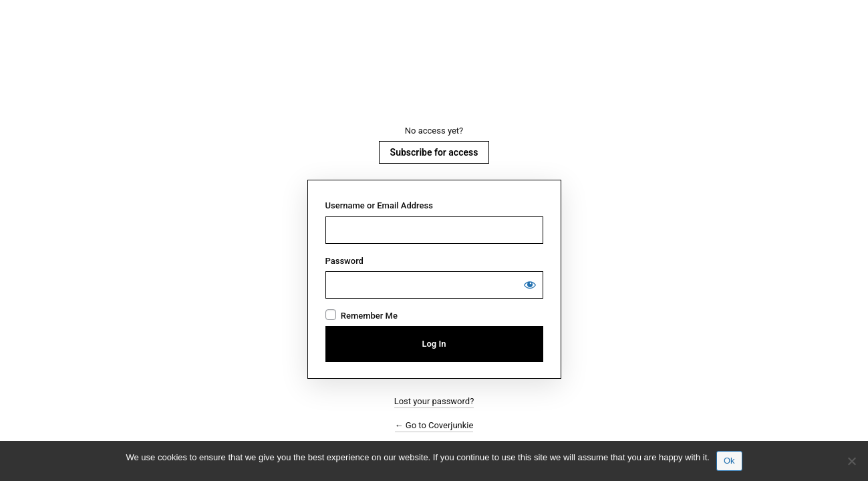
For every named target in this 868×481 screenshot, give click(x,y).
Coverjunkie (434, 75)
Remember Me (369, 316)
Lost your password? (434, 401)
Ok (729, 461)
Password (344, 261)
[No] (851, 461)
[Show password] (530, 285)
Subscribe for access (434, 152)
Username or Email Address (379, 205)
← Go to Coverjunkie (434, 425)
